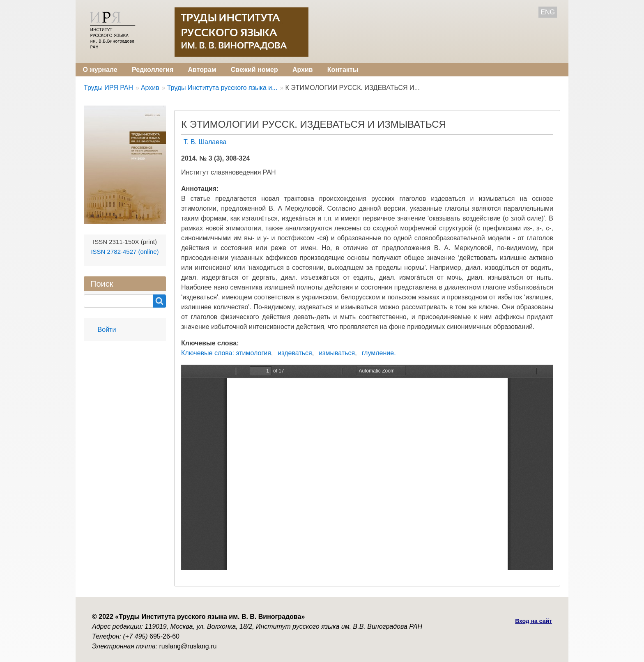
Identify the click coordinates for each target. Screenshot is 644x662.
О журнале (100, 70)
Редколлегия (153, 70)
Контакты (343, 70)
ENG (548, 12)
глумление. (379, 353)
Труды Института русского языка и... (222, 88)
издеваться (295, 353)
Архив (303, 70)
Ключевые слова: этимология (226, 353)
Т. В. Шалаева (205, 142)
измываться (337, 353)
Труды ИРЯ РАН (108, 88)
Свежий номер (254, 70)
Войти (107, 330)
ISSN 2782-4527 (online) (125, 252)
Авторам (202, 70)
